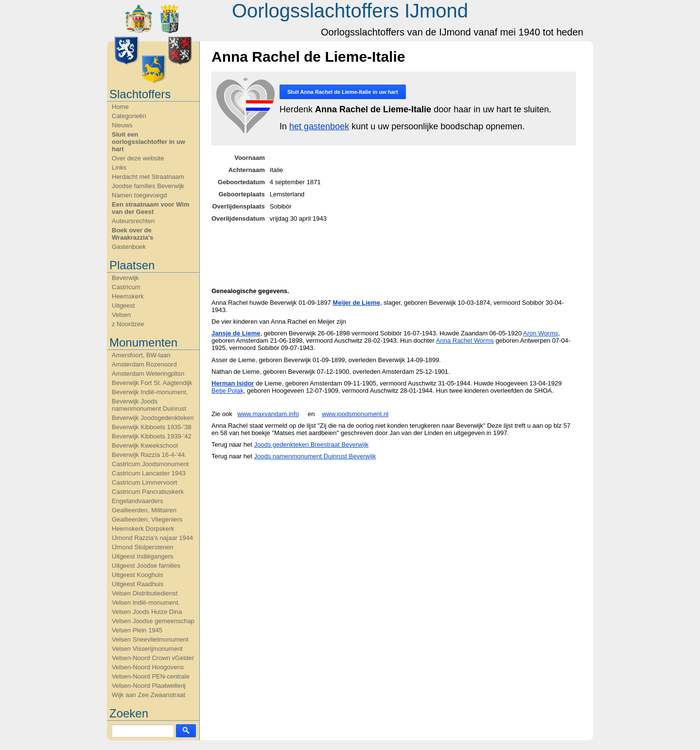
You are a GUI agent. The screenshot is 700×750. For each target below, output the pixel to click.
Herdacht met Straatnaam (148, 177)
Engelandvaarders (138, 501)
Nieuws (122, 125)
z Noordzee (128, 324)
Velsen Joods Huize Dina (147, 612)
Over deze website (138, 158)
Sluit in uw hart (343, 92)
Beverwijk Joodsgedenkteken (153, 418)
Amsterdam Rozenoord (144, 364)
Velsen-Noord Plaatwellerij (149, 686)
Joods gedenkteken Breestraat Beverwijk (311, 445)
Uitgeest (123, 305)
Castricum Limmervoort (144, 482)
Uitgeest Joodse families (146, 566)
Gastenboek (129, 247)
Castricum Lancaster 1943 (149, 473)
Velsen (121, 315)
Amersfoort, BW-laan (141, 355)
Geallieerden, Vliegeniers (147, 519)
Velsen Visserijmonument (147, 649)
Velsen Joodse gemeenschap (153, 621)
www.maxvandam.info (268, 414)
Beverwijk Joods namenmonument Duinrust (149, 405)
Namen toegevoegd (139, 195)
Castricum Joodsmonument (150, 464)
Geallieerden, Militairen (144, 510)
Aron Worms (541, 333)
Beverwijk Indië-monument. (150, 392)
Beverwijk (125, 278)
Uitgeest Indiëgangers (142, 556)
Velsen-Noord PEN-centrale (151, 676)
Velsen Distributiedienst (145, 593)
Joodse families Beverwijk (148, 186)
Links (119, 167)
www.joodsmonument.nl (355, 414)
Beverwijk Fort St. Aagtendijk (152, 383)
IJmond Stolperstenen (142, 547)
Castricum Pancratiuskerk (148, 492)
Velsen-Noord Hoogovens (148, 667)
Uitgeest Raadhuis (138, 584)
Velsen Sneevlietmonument (150, 639)
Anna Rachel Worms (465, 340)
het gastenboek (319, 126)
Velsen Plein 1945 (137, 630)
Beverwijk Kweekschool (145, 445)
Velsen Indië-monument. (146, 602)
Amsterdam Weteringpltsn (148, 374)
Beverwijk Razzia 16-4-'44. (149, 455)
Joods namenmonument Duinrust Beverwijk (315, 456)
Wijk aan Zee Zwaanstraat (149, 695)
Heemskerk (128, 296)
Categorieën (129, 116)
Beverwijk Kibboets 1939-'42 (152, 436)
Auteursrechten (133, 221)
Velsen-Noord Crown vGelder (153, 658)
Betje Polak (227, 391)
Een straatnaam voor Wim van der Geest (151, 208)
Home (120, 107)
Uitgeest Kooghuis (138, 575)
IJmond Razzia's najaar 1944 (152, 538)
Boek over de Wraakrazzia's (132, 234)
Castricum (126, 287)
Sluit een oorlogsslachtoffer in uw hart (149, 142)
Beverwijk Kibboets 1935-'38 (152, 427)
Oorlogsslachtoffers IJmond (350, 11)
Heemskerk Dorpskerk (143, 529)
